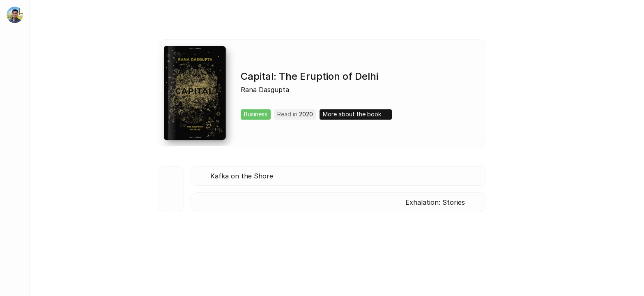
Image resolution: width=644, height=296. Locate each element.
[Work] (15, 113)
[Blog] (15, 163)
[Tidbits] (15, 138)
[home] (15, 15)
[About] (15, 89)
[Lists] (15, 187)
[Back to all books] (171, 189)
